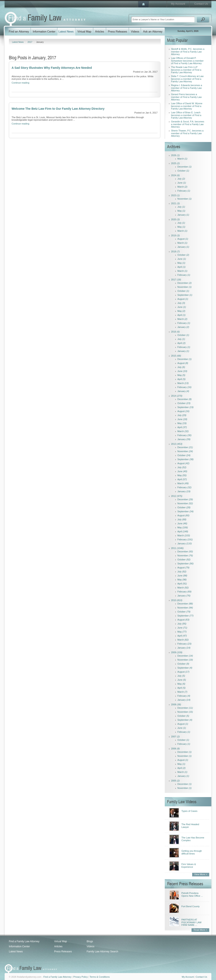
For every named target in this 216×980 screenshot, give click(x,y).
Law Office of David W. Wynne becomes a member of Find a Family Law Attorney (187, 106)
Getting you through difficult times (192, 852)
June (182, 183)
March (182, 159)
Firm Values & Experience (189, 866)
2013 (177, 444)
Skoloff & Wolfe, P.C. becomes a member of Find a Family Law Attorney (188, 52)
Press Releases (63, 952)
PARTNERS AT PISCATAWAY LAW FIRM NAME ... (191, 922)
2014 (177, 396)
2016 (175, 332)
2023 (175, 195)
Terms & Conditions (100, 977)
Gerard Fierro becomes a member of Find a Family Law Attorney (186, 97)
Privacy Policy (80, 977)
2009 (177, 652)
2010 (177, 600)
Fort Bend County (190, 906)
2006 (175, 749)
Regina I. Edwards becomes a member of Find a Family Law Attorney (187, 88)
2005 (175, 781)
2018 (175, 251)
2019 (175, 235)
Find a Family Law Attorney (24, 941)
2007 (175, 737)
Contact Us (201, 4)
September (185, 295)
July (181, 179)
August (183, 239)
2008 (176, 704)
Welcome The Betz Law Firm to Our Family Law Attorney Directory (58, 109)
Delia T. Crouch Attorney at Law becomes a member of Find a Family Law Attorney (187, 79)
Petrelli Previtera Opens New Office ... (192, 894)
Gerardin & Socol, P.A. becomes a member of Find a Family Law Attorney (188, 124)
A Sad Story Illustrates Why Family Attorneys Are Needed (52, 68)
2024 (175, 175)
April (182, 267)
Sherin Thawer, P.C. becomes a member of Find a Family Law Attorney (187, 133)
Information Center (19, 946)
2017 (30, 42)
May (181, 211)
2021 (175, 203)
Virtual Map (61, 941)
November (184, 199)
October (183, 171)
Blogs (90, 941)
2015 (176, 356)
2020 (175, 219)
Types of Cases (189, 811)
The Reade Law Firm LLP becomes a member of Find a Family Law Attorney (186, 70)
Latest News (18, 42)
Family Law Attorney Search (102, 952)
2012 (177, 496)
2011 (177, 548)
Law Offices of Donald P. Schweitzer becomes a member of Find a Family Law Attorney (187, 61)
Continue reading (20, 83)
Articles (58, 946)
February (184, 191)
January (183, 215)
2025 (175, 163)
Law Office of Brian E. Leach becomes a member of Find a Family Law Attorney (186, 115)
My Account (178, 4)
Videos (90, 946)
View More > (201, 874)
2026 (175, 155)
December (184, 167)
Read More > (200, 930)
